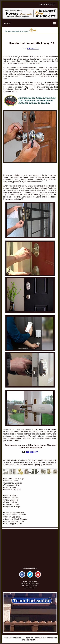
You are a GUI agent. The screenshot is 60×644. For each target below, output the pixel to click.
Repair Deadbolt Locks (14, 521)
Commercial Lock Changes (16, 519)
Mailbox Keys (10, 487)
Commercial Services (31, 447)
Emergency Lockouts (16, 445)
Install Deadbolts (11, 500)
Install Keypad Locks (13, 523)
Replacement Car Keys (14, 478)
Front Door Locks (12, 504)
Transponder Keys (12, 485)
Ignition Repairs (11, 481)
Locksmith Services (13, 489)
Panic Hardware (11, 502)
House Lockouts (11, 498)
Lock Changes (49, 445)
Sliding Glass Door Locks (15, 515)
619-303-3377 (33, 49)
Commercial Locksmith (14, 512)
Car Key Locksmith (12, 517)
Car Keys (34, 445)
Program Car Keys (12, 506)
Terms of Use (32, 640)
